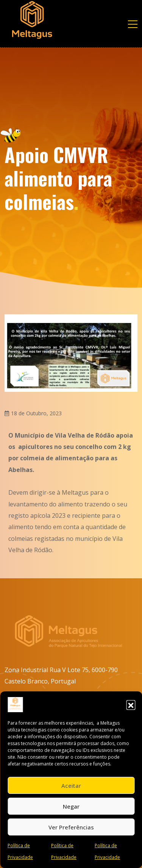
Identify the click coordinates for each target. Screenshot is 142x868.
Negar (71, 806)
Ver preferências (71, 827)
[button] (131, 705)
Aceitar (71, 786)
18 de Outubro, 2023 (36, 413)
